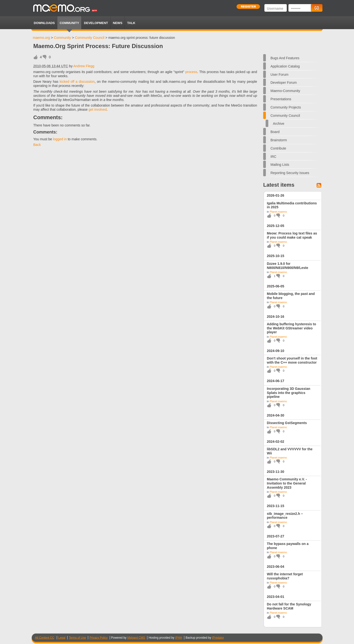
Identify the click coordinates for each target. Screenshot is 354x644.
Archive (279, 124)
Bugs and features (285, 58)
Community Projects (286, 107)
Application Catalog (285, 66)
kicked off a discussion (77, 82)
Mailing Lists (280, 165)
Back (37, 145)
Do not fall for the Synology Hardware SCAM (289, 606)
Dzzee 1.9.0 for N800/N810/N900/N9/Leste (287, 266)
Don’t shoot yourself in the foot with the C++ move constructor (292, 360)
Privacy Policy (98, 638)
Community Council (90, 38)
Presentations (281, 99)
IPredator (218, 638)
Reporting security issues (290, 173)
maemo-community (285, 91)
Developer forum (284, 83)
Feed (319, 185)
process (191, 72)
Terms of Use (77, 638)
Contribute (278, 148)
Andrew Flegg (84, 66)
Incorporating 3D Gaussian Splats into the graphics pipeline (289, 393)
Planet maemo (278, 212)
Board (275, 132)
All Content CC (45, 638)
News (118, 23)
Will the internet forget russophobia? (285, 576)
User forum (279, 75)
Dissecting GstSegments (287, 423)
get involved (98, 109)
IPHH (179, 638)
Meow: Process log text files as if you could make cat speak (292, 235)
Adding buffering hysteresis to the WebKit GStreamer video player (291, 328)
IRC (273, 157)
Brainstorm (279, 140)
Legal (62, 638)
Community (69, 23)
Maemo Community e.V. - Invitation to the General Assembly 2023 (287, 483)
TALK (131, 23)
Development (96, 23)
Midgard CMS (136, 638)
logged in (60, 139)
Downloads (44, 23)
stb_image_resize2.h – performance (285, 516)
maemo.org (41, 38)
